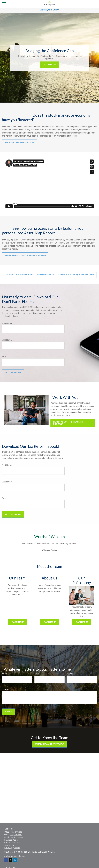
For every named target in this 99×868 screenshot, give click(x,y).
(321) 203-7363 (16, 832)
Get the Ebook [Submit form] (13, 373)
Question (6, 689)
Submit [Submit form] (8, 712)
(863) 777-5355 (17, 837)
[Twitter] (10, 860)
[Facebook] (6, 860)
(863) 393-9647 (16, 835)
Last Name (7, 340)
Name (5, 674)
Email (4, 357)
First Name (7, 323)
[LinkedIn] (15, 860)
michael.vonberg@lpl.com (15, 856)
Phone (70, 674)
